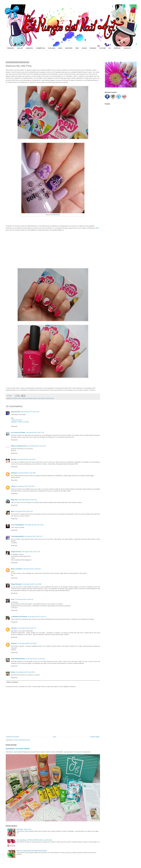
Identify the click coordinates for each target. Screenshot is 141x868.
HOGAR (84, 48)
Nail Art (49, 398)
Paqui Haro (14, 500)
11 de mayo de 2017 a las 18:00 (27, 643)
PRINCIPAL (11, 48)
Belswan (14, 459)
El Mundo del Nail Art (27, 398)
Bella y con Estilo (16, 569)
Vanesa (13, 486)
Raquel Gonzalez (16, 584)
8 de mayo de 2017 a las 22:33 (24, 511)
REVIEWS (93, 48)
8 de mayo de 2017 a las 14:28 (30, 412)
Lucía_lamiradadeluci (18, 525)
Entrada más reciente (13, 737)
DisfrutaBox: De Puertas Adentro (18, 749)
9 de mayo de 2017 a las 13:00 (34, 525)
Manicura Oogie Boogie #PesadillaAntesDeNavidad (32, 851)
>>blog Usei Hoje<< (17, 420)
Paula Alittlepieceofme (18, 659)
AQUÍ (97, 228)
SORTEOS (117, 48)
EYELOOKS (52, 48)
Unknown (14, 473)
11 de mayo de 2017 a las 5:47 (27, 628)
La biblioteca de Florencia (19, 617)
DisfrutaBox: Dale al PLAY (24, 829)
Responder (14, 426)
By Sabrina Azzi (16, 398)
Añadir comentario (12, 682)
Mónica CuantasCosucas (19, 446)
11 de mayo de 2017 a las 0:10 (24, 599)
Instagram (14, 422)
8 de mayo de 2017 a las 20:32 (28, 500)
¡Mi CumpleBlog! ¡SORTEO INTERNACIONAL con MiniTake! (34, 840)
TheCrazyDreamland (17, 536)
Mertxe (13, 672)
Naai (12, 511)
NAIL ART (20, 48)
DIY (110, 48)
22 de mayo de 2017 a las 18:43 (35, 659)
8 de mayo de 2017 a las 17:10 (35, 433)
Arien (13, 599)
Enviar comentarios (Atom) (22, 740)
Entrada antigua (95, 737)
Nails (52, 398)
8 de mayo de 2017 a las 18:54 (27, 473)
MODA (60, 48)
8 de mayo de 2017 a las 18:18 (26, 459)
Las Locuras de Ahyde (18, 433)
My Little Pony (42, 398)
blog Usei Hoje (16, 412)
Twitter (20, 422)
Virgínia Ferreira (16, 552)
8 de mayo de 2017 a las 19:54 (25, 486)
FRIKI (77, 48)
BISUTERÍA (69, 48)
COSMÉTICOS (40, 48)
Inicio (55, 737)
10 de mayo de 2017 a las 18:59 (32, 584)
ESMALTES (29, 48)
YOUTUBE (102, 48)
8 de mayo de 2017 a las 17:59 (36, 446)
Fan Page (26, 422)
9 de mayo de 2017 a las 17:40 (31, 552)
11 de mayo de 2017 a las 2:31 (37, 617)
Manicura (35, 398)
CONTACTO (127, 48)
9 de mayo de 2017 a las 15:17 (34, 536)
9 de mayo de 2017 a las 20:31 (32, 569)
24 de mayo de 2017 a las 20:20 (25, 672)
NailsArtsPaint (56, 215)
